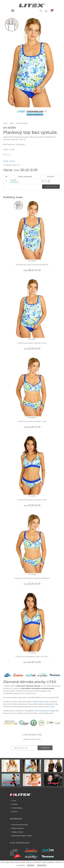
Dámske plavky (22, 123)
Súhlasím (31, 865)
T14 (19, 165)
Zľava (12, 123)
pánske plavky (48, 713)
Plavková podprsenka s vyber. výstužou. (32, 657)
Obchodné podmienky (19, 825)
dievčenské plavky (41, 711)
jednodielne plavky (31, 707)
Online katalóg (16, 808)
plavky (24, 698)
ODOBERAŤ (45, 748)
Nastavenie (42, 865)
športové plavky (49, 707)
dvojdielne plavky (39, 702)
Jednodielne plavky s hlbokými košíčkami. (32, 265)
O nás (13, 801)
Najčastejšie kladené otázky (21, 836)
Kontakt (14, 804)
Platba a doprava (17, 828)
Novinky (14, 812)
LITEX (5, 123)
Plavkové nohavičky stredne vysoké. (32, 343)
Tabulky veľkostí (9, 161)
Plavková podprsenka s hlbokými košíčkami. (32, 578)
